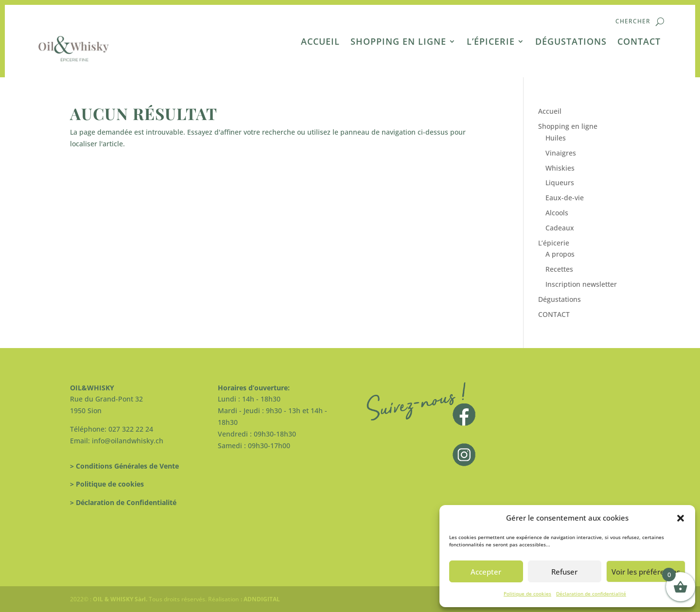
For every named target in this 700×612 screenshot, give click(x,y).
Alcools (557, 213)
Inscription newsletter (581, 284)
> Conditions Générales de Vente (124, 466)
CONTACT (639, 43)
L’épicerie (491, 43)
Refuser (564, 572)
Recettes (559, 269)
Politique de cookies (527, 594)
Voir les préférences (646, 572)
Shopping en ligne (398, 43)
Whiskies (560, 168)
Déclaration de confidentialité (591, 594)
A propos (560, 254)
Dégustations (571, 43)
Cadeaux (560, 228)
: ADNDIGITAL (260, 599)
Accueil (320, 43)
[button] (681, 518)
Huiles (556, 138)
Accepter (486, 572)
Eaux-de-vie (565, 198)
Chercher (633, 22)
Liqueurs (560, 183)
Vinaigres (561, 153)
